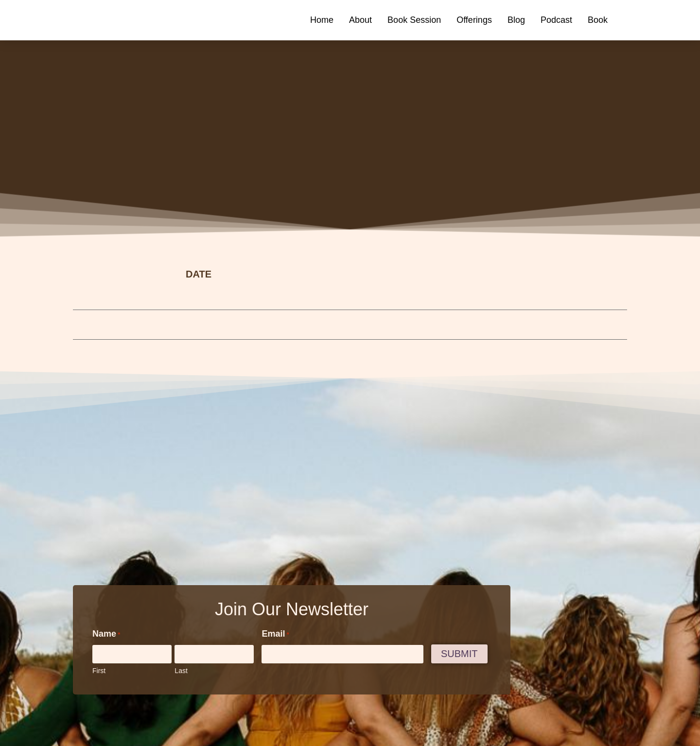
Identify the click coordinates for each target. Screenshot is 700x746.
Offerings (474, 20)
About (360, 20)
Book (598, 20)
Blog (516, 20)
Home (322, 20)
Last (181, 671)
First (99, 671)
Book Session (414, 20)
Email (275, 634)
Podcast (556, 20)
